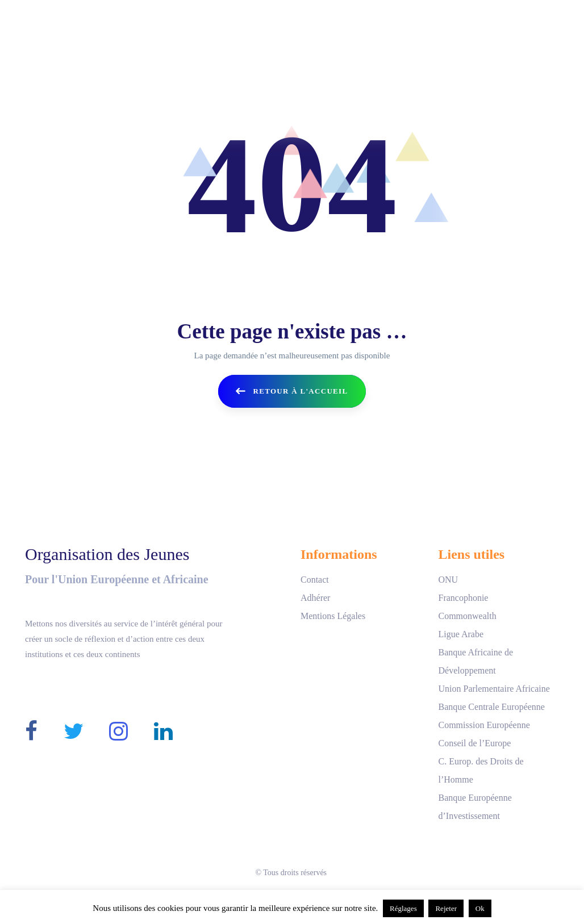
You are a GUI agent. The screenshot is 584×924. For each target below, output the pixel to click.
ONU (448, 580)
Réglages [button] (403, 908)
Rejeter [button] (446, 908)
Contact (315, 580)
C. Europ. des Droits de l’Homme (481, 770)
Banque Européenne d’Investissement (475, 807)
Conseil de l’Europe (474, 743)
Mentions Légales (333, 616)
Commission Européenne (484, 725)
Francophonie (463, 598)
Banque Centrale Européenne (491, 707)
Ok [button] (480, 908)
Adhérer (315, 598)
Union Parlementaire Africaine (494, 689)
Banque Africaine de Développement (475, 661)
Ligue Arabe (461, 634)
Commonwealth (467, 616)
